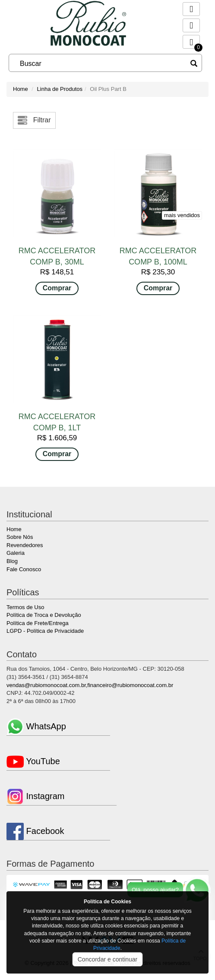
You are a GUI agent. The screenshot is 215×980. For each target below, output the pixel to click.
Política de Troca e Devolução (44, 615)
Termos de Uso (25, 607)
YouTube (33, 761)
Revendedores (25, 545)
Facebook (35, 831)
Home (21, 89)
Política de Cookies (107, 902)
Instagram (35, 796)
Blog (12, 561)
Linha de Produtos (60, 89)
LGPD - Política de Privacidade (45, 631)
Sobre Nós (20, 537)
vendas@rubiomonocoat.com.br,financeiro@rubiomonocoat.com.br (90, 685)
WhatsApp (36, 726)
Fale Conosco (24, 569)
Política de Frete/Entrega (38, 623)
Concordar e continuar (108, 959)
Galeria (16, 553)
